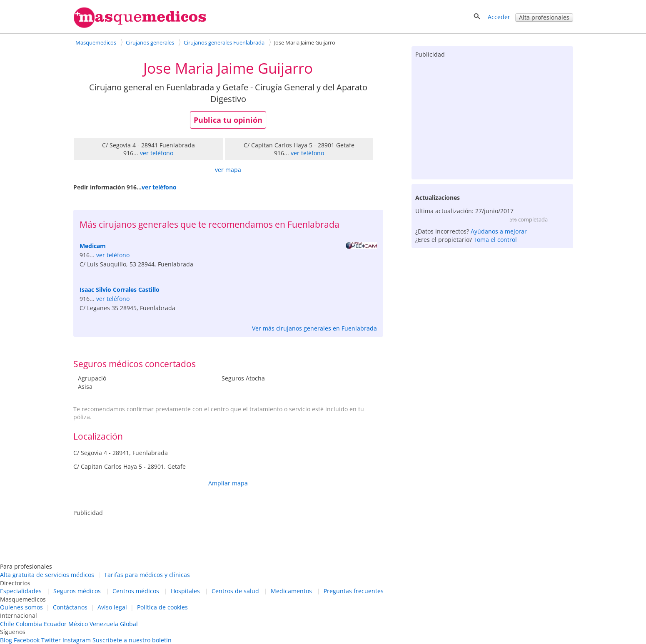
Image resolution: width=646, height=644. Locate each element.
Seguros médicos (77, 591)
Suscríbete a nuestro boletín (132, 640)
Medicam (93, 246)
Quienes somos (21, 607)
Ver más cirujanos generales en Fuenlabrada (314, 328)
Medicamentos (291, 591)
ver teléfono (157, 153)
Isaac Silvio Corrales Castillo (120, 290)
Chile (7, 624)
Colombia (29, 624)
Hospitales (185, 591)
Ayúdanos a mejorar (499, 231)
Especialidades (21, 591)
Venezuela (104, 624)
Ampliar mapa (228, 483)
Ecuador (55, 624)
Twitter (51, 640)
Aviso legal (112, 607)
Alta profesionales (544, 17)
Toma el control (495, 240)
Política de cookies (162, 607)
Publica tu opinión (228, 120)
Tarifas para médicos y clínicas (147, 575)
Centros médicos (136, 591)
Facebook (27, 640)
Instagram (77, 640)
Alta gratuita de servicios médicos (47, 575)
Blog (6, 640)
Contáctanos (70, 607)
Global (129, 624)
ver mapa (228, 170)
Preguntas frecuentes (354, 591)
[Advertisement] (492, 117)
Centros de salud (235, 591)
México (78, 624)
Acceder (499, 17)
